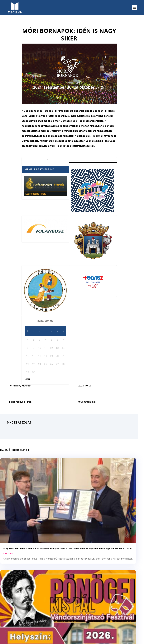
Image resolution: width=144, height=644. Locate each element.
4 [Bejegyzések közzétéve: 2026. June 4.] (45, 340)
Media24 (27, 386)
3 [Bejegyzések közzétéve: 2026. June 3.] (40, 340)
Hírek (28, 402)
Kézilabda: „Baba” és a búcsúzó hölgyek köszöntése (30, 592)
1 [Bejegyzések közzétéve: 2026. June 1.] (28, 340)
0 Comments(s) (87, 402)
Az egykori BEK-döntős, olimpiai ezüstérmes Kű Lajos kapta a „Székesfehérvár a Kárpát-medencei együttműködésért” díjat (31, 507)
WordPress (50, 640)
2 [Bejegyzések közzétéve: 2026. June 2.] (34, 340)
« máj (27, 379)
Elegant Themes (24, 640)
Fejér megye (16, 402)
